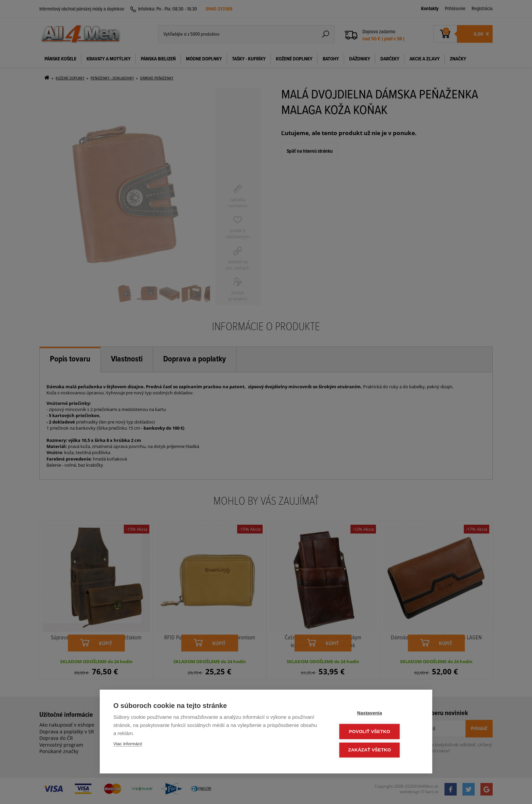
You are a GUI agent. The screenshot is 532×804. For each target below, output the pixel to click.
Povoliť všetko (378, 732)
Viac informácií (128, 745)
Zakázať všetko (378, 750)
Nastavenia (378, 714)
